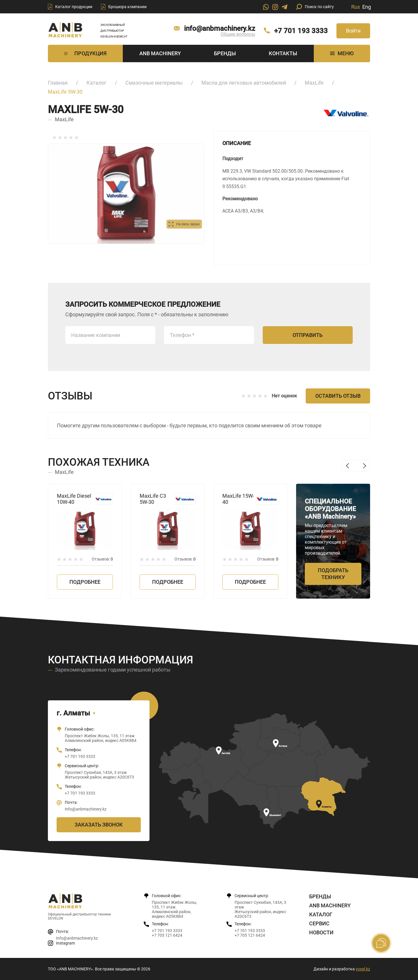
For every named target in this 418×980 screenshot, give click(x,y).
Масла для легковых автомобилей (244, 83)
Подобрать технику (333, 574)
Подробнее (85, 582)
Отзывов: (102, 559)
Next (364, 466)
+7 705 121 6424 (167, 935)
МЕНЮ (342, 53)
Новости (321, 932)
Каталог (97, 83)
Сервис (319, 923)
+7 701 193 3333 (301, 31)
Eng (367, 7)
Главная (58, 83)
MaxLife (314, 83)
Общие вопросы (238, 34)
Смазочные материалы (154, 83)
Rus (356, 7)
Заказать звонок (99, 825)
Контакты (283, 53)
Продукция (85, 53)
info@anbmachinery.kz (220, 28)
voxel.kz (363, 969)
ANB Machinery (160, 53)
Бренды (225, 53)
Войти (353, 31)
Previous (347, 466)
